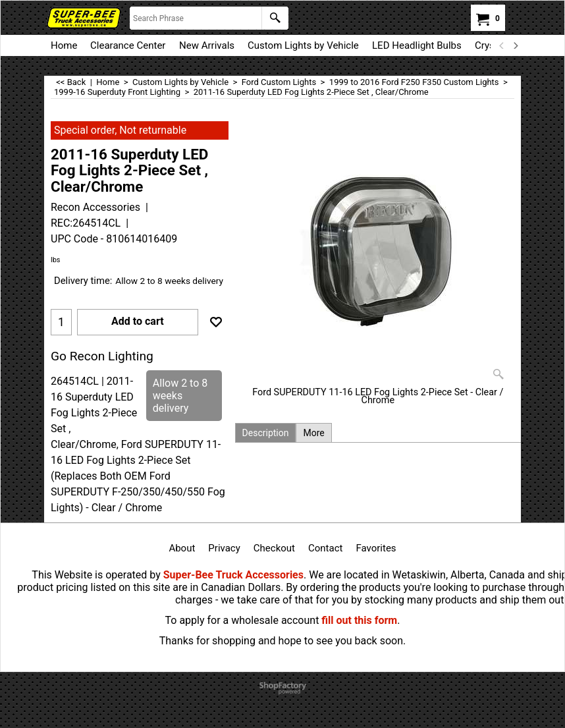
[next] (515, 45)
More (313, 433)
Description (266, 433)
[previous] (502, 45)
